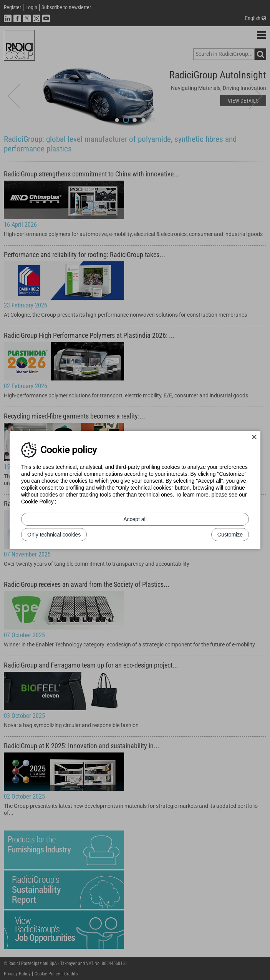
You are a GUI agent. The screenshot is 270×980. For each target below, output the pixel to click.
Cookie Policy (37, 502)
